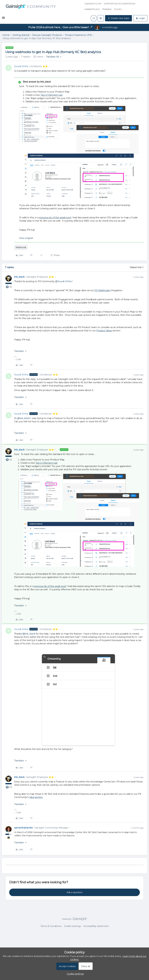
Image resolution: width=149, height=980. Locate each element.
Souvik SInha (21, 66)
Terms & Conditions (51, 926)
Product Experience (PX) (78, 35)
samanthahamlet (24, 828)
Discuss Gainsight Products (47, 35)
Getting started (21, 35)
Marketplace (92, 9)
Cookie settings (72, 926)
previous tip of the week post (55, 218)
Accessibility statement (96, 926)
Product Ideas (104, 331)
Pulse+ (118, 9)
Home (6, 35)
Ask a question (75, 892)
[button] (3, 19)
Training (107, 9)
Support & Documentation (119, 4)
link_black (19, 277)
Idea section (36, 797)
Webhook (21, 247)
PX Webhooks (102, 290)
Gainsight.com (93, 4)
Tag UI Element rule (51, 95)
